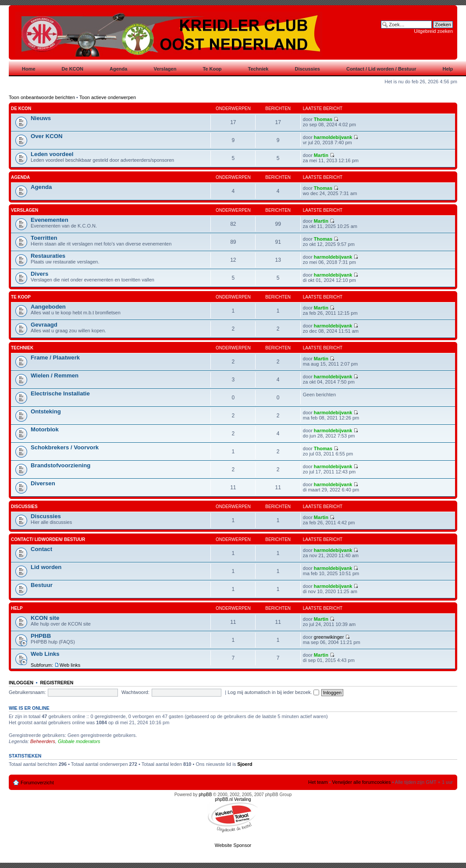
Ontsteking (46, 411)
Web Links (45, 654)
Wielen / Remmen (55, 375)
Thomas (323, 119)
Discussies (24, 507)
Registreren (57, 683)
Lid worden (46, 567)
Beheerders (43, 741)
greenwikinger (329, 637)
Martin (321, 155)
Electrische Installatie (60, 393)
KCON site (45, 618)
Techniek (22, 348)
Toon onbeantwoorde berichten (42, 97)
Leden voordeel (52, 154)
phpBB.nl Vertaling (233, 799)
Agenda (20, 177)
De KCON (21, 108)
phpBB (205, 795)
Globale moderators (79, 741)
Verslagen (25, 210)
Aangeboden (48, 307)
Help (17, 608)
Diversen (43, 483)
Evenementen (50, 220)
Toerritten (44, 238)
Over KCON (47, 136)
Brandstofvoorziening (60, 465)
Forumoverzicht (37, 783)
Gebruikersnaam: (27, 692)
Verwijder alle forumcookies (362, 782)
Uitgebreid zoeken (433, 31)
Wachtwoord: (135, 692)
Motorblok (45, 429)
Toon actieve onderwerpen (108, 97)
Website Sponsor (233, 845)
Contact (41, 549)
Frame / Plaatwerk (55, 358)
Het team (318, 782)
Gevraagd (44, 325)
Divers (39, 274)
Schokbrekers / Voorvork (65, 447)
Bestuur (42, 585)
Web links (70, 665)
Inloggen (21, 683)
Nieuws (41, 118)
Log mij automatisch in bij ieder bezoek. (273, 692)
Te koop (21, 297)
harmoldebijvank (333, 137)
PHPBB (41, 636)
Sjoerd (245, 764)
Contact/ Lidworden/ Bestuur (48, 539)
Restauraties (48, 256)
